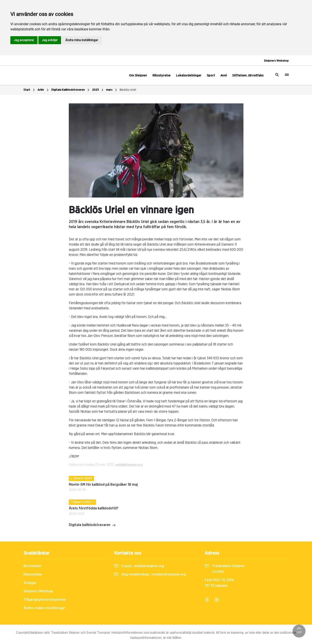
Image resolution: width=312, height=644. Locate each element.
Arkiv (44, 90)
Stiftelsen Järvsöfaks (248, 75)
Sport (211, 75)
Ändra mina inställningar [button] (82, 40)
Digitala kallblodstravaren (92, 525)
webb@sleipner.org (129, 465)
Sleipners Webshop (276, 61)
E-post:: (139, 566)
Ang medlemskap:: (150, 574)
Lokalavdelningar (189, 75)
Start (30, 90)
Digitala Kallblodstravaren (71, 90)
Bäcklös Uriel (128, 90)
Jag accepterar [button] (24, 40)
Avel (224, 75)
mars (112, 90)
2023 (98, 90)
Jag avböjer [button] (50, 40)
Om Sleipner (138, 75)
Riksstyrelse (161, 75)
